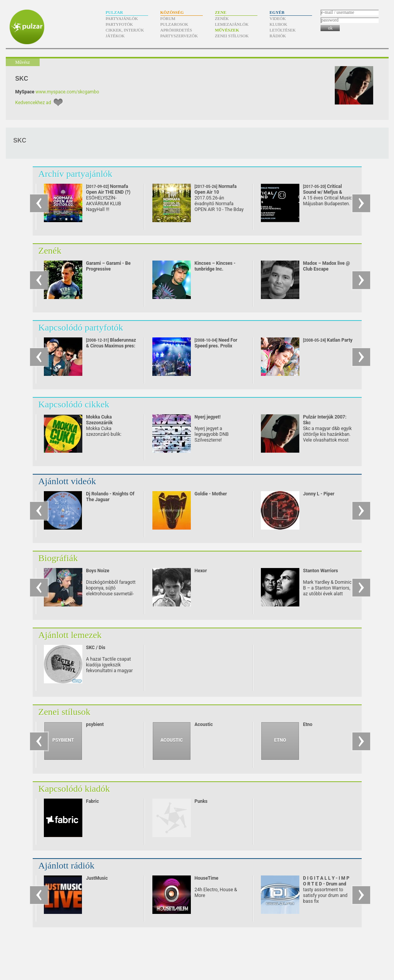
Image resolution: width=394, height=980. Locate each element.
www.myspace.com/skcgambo (67, 92)
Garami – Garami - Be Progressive (109, 266)
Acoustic (204, 724)
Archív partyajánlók (76, 174)
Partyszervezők (179, 36)
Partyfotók (119, 24)
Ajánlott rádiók (67, 865)
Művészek (227, 30)
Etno (308, 724)
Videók (278, 18)
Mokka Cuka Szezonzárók (99, 420)
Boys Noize (98, 571)
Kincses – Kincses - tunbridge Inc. (215, 266)
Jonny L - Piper (319, 494)
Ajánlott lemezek (70, 635)
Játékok (115, 36)
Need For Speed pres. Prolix (216, 343)
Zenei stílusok (232, 36)
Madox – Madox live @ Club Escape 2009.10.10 (327, 269)
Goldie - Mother (211, 494)
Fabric (93, 801)
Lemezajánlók (232, 24)
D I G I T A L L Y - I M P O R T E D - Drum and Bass (326, 884)
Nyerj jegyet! (208, 417)
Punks (201, 801)
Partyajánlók (122, 18)
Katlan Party (328, 340)
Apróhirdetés (176, 30)
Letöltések (283, 30)
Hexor (201, 571)
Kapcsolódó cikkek (74, 404)
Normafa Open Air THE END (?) (109, 192)
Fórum (168, 18)
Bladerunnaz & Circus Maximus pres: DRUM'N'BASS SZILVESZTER (111, 349)
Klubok (279, 24)
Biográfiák (58, 558)
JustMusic (97, 878)
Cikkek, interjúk (125, 30)
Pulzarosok (174, 24)
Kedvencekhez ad (33, 103)
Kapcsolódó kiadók (74, 789)
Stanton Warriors (321, 571)
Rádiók (278, 36)
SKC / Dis (96, 648)
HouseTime (207, 878)
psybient (95, 724)
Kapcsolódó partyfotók (81, 327)
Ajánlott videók (67, 481)
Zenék (222, 18)
